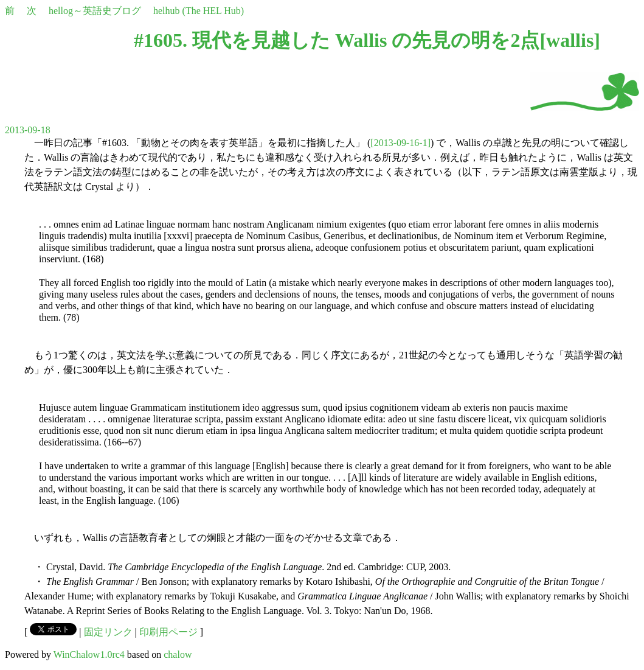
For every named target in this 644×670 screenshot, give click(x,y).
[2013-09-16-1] (400, 143)
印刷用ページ (168, 632)
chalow (178, 654)
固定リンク (108, 632)
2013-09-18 (28, 130)
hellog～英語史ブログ (95, 11)
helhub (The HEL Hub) (199, 11)
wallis (570, 40)
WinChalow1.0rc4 (89, 654)
